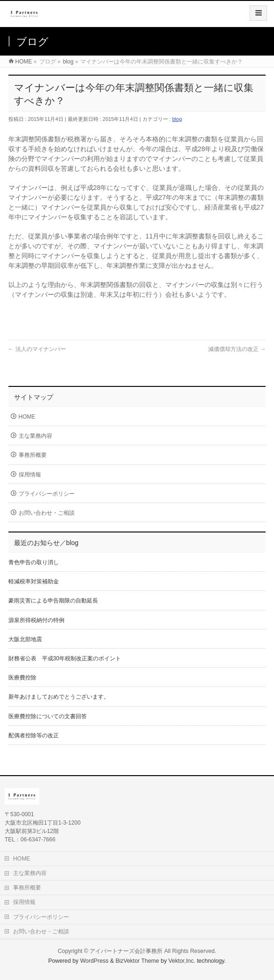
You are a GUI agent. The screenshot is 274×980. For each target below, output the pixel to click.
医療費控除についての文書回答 (48, 716)
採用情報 (30, 475)
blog (177, 119)
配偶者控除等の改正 (34, 735)
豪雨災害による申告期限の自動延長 (53, 601)
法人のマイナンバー (37, 349)
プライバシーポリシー (47, 494)
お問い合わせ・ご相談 (47, 513)
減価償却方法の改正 (237, 349)
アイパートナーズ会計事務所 (126, 951)
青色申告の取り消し (34, 562)
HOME (27, 417)
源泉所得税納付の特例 (36, 620)
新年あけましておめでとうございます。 (59, 697)
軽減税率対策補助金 (34, 581)
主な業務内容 (35, 436)
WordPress (95, 961)
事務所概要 (33, 455)
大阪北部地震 (25, 639)
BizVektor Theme (137, 961)
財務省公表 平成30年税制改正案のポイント (65, 658)
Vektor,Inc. (182, 961)
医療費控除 (22, 678)
